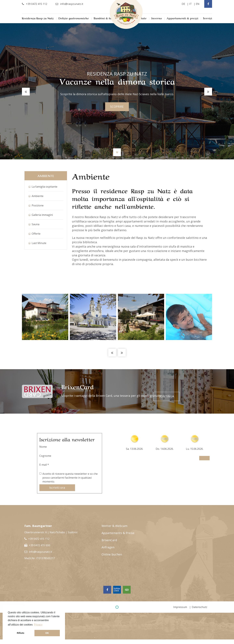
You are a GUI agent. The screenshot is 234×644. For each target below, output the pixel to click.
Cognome (45, 456)
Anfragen (108, 547)
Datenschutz (199, 607)
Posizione (38, 205)
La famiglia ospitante (45, 187)
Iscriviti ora (57, 488)
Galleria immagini (42, 215)
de (183, 4)
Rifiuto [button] (20, 633)
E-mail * (44, 465)
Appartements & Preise (118, 533)
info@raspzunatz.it (40, 552)
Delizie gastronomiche (74, 18)
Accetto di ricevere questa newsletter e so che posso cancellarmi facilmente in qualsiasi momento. (70, 478)
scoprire (117, 107)
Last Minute (39, 243)
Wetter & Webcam (114, 526)
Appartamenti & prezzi (182, 18)
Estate (142, 18)
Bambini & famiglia (107, 18)
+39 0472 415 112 (39, 539)
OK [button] (47, 633)
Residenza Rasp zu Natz (38, 18)
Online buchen (112, 554)
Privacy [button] (38, 625)
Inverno (157, 18)
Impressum (180, 607)
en (198, 4)
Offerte (36, 234)
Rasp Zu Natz (126, 14)
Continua (195, 391)
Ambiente (38, 196)
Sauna (36, 224)
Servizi (208, 18)
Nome (43, 447)
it (190, 4)
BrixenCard (109, 540)
